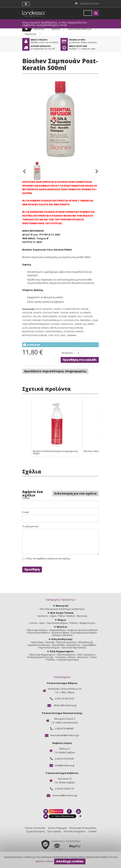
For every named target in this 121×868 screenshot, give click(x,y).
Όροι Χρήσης (54, 831)
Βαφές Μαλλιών (57, 630)
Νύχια (62, 620)
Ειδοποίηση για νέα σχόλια (76, 493)
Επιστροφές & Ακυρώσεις (83, 828)
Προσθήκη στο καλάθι (80, 360)
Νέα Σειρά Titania (62, 613)
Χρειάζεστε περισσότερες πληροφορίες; (55, 371)
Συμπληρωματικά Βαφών (84, 633)
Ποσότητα (67, 353)
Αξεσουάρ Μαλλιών (37, 630)
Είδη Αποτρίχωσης (67, 642)
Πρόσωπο (43, 616)
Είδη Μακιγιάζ (86, 642)
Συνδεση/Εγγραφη (89, 4)
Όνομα (26, 498)
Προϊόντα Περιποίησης (74, 648)
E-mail (26, 512)
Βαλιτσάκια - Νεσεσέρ (43, 642)
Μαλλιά (56, 29)
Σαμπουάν (31, 34)
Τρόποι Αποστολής (35, 828)
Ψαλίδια (51, 660)
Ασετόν (34, 623)
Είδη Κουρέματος (66, 655)
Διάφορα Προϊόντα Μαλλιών (83, 630)
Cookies (92, 831)
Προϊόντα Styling (60, 633)
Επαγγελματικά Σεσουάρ (40, 657)
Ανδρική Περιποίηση (68, 660)
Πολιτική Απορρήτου (75, 831)
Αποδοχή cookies (70, 861)
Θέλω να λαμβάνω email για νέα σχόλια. (48, 559)
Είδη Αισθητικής (62, 639)
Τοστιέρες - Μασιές (66, 657)
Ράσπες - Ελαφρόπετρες (83, 623)
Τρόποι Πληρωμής (57, 828)
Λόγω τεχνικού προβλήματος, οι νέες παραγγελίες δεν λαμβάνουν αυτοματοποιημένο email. (55, 24)
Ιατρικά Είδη (58, 645)
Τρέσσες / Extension (62, 635)
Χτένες (94, 657)
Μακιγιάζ (62, 606)
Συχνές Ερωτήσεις (36, 831)
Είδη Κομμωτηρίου (62, 651)
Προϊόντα (39, 29)
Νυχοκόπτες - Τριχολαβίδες (82, 645)
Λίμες (42, 623)
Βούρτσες (83, 657)
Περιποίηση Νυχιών (57, 623)
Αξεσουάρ (82, 616)
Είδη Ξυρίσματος (86, 655)
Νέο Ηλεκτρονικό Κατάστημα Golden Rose (62, 609)
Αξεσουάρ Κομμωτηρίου (42, 655)
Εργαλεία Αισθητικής (39, 645)
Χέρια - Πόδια (57, 616)
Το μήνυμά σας (30, 526)
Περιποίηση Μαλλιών (80, 29)
